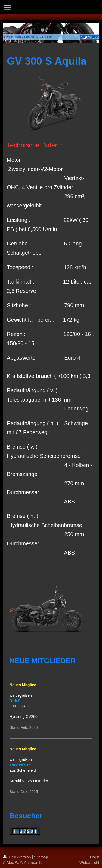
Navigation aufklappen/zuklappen (51, 7)
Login (95, 857)
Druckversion (17, 857)
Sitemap (41, 857)
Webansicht (89, 863)
